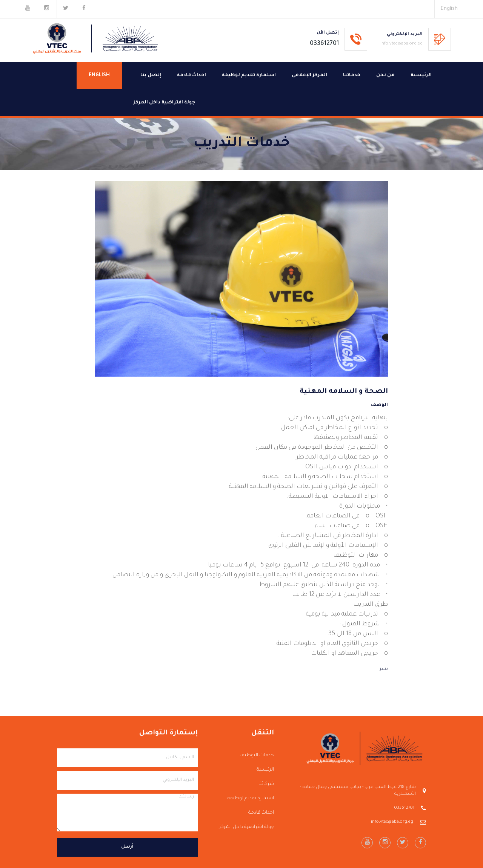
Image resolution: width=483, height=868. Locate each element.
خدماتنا (352, 75)
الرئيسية (421, 75)
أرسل (127, 847)
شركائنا (266, 784)
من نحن (385, 75)
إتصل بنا (151, 75)
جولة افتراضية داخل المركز (164, 103)
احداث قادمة (192, 75)
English (449, 9)
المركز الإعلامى (309, 75)
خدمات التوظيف (257, 756)
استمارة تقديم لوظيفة (249, 75)
